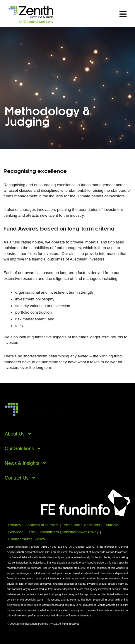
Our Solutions (22, 448)
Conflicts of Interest (42, 525)
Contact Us (19, 478)
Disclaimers (49, 532)
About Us (17, 434)
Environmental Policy (27, 539)
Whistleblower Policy (81, 532)
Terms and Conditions (81, 525)
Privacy (15, 525)
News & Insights (25, 463)
